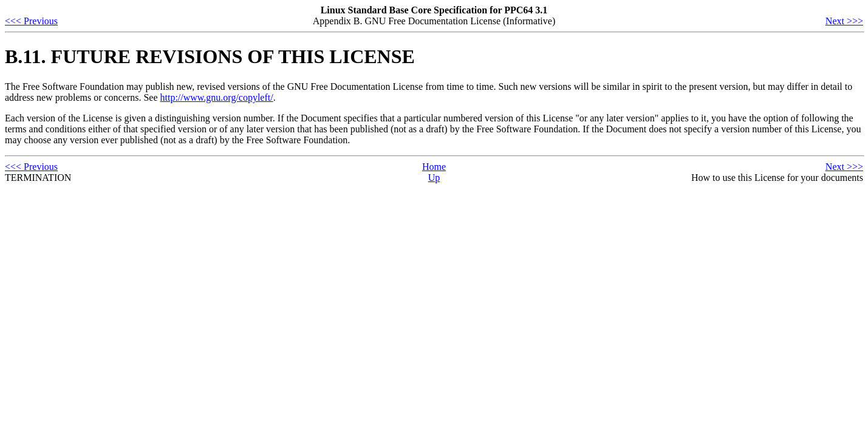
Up (434, 178)
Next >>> (844, 21)
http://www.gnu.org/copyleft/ (216, 97)
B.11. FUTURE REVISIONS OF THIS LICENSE (210, 56)
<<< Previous (31, 21)
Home (434, 167)
